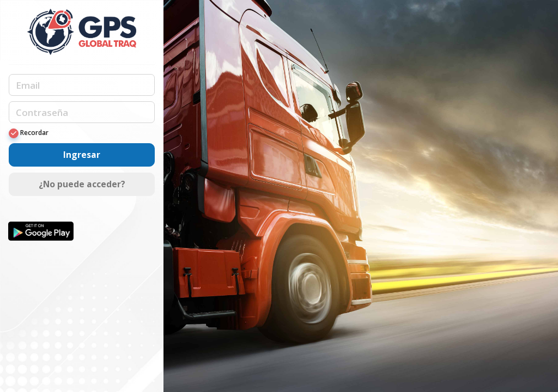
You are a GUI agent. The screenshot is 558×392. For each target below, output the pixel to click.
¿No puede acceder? (82, 184)
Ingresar (82, 155)
